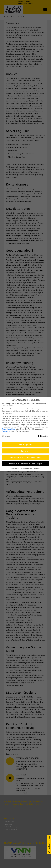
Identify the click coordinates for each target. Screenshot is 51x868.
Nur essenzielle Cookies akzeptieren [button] (25, 456)
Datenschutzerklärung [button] (27, 467)
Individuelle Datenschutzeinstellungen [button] (26, 462)
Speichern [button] (26, 449)
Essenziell (6, 434)
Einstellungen (6, 429)
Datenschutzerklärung (9, 427)
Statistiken (43, 434)
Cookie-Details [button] (16, 467)
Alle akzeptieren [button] (25, 443)
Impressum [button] (37, 467)
